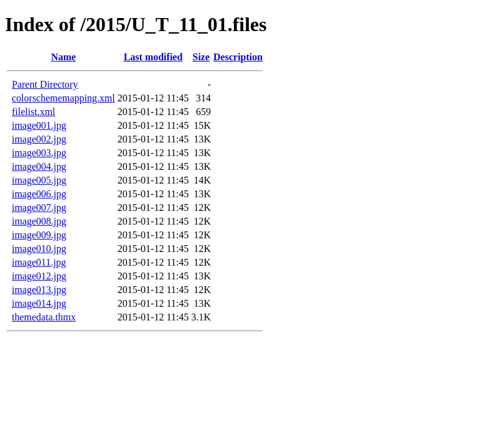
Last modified (153, 57)
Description (238, 57)
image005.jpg (39, 180)
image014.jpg (39, 303)
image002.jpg (39, 139)
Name (63, 57)
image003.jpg (39, 153)
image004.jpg (39, 166)
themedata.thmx (44, 317)
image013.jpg (39, 290)
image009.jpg (39, 235)
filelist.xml (34, 112)
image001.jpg (39, 125)
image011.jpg (39, 262)
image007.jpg (39, 208)
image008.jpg (39, 221)
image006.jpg (39, 194)
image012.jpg (39, 276)
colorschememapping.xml (63, 98)
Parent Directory (45, 84)
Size (201, 57)
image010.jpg (39, 249)
